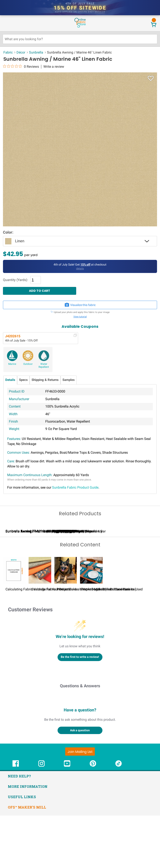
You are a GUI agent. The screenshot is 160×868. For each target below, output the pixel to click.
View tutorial (80, 317)
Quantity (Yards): (16, 280)
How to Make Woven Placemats (106, 642)
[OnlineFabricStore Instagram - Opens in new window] (41, 818)
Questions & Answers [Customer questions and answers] (80, 738)
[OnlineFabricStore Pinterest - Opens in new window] (93, 818)
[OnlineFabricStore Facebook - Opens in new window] (16, 818)
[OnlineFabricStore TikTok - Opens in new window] (119, 818)
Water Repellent (44, 365)
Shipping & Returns (45, 380)
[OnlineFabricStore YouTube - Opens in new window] (67, 818)
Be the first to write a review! (80, 710)
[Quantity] (36, 280)
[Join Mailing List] (80, 804)
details (100, 12)
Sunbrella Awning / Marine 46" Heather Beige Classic (94, 584)
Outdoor (28, 364)
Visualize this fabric (80, 305)
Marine (12, 364)
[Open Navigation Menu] (11, 23)
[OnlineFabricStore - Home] (80, 27)
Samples (69, 380)
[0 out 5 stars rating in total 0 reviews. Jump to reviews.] (21, 66)
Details (10, 380)
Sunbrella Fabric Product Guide (75, 487)
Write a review (54, 67)
